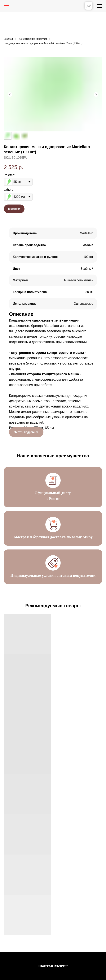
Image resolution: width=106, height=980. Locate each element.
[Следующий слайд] (96, 94)
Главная (8, 39)
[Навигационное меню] (99, 6)
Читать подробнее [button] (26, 432)
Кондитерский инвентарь (33, 39)
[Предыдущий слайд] (10, 94)
